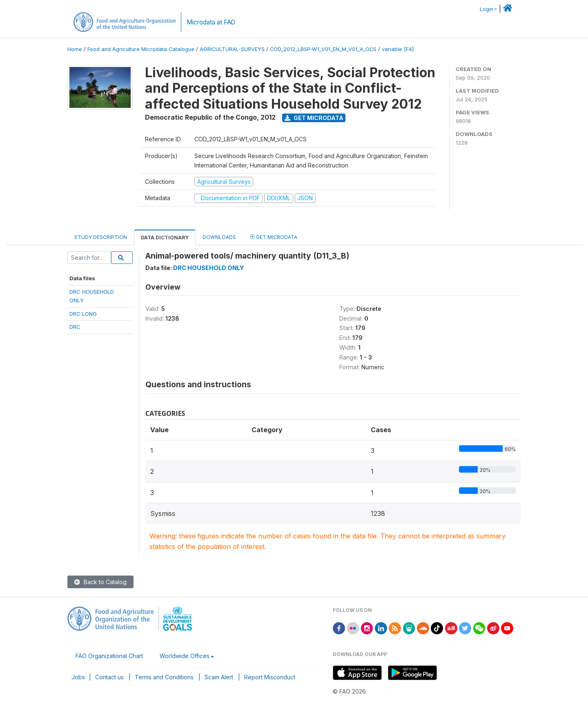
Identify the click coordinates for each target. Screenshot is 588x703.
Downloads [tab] (219, 237)
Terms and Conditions (164, 677)
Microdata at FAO (211, 22)
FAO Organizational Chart (109, 656)
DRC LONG (83, 314)
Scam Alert (219, 677)
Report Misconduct (270, 677)
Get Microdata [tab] (274, 237)
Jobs (78, 677)
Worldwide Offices (185, 656)
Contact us (109, 677)
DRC (75, 327)
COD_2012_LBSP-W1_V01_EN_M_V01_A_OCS (323, 49)
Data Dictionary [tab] (165, 238)
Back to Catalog (100, 582)
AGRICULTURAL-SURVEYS (232, 49)
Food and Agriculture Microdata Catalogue (141, 49)
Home (75, 49)
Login (487, 9)
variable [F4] (398, 49)
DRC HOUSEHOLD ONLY (208, 268)
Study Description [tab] (101, 237)
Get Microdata (314, 118)
